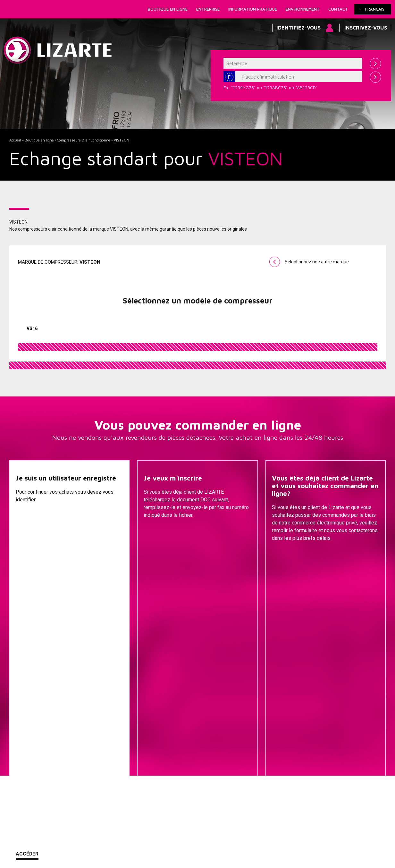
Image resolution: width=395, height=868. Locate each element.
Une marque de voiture (128, 696)
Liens (46, 836)
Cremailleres (255, 696)
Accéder (27, 554)
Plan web (238, 836)
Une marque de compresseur (128, 706)
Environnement (303, 9)
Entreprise (208, 9)
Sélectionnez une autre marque (317, 262)
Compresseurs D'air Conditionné (255, 754)
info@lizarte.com (110, 851)
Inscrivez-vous (366, 28)
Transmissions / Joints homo (255, 725)
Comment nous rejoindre (169, 836)
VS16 (32, 328)
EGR (255, 764)
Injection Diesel (255, 735)
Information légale (116, 836)
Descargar (159, 554)
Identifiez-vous (298, 28)
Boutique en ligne (168, 9)
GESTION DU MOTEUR (255, 745)
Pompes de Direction (255, 706)
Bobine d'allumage (255, 773)
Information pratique (253, 9)
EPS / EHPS (255, 716)
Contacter (287, 554)
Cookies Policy (74, 836)
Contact (338, 9)
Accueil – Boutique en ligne (32, 140)
